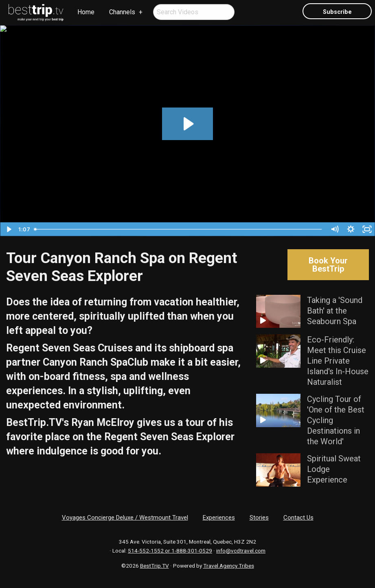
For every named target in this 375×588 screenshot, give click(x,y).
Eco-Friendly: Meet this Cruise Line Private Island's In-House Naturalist (338, 361)
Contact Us (298, 518)
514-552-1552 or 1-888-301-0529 (170, 551)
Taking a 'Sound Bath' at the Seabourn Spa (335, 311)
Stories (259, 518)
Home (86, 12)
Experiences (219, 518)
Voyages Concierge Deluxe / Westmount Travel (125, 518)
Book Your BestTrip (328, 265)
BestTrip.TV (155, 566)
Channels (122, 12)
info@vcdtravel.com (241, 551)
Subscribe (337, 12)
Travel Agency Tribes (229, 566)
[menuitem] (36, 13)
